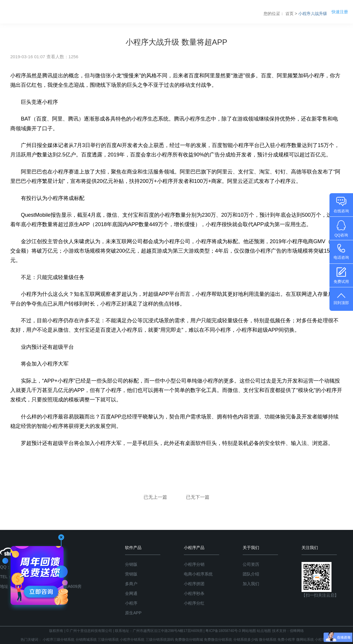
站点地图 (264, 631)
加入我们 (251, 584)
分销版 (131, 564)
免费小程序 (286, 640)
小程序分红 (194, 603)
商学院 (282, 12)
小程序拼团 (194, 584)
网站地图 (249, 631)
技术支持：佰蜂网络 (288, 631)
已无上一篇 (156, 497)
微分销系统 (268, 640)
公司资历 (251, 564)
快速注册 (340, 12)
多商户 (131, 584)
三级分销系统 (108, 640)
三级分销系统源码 (160, 640)
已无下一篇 (198, 497)
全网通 (131, 593)
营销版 (131, 574)
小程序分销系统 (132, 640)
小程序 (131, 603)
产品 (229, 12)
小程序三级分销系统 (59, 640)
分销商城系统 (86, 640)
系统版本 (254, 12)
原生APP (133, 613)
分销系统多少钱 (246, 640)
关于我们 (309, 12)
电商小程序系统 (198, 574)
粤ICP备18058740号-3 (223, 631)
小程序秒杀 (194, 593)
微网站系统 (305, 640)
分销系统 (204, 12)
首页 (179, 12)
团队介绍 (251, 574)
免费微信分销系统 (218, 640)
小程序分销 (194, 564)
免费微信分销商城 (189, 640)
